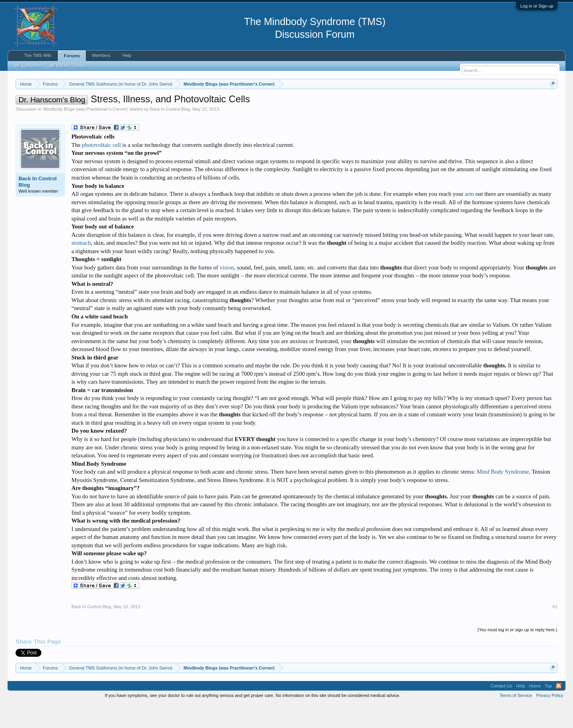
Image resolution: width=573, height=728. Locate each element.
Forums (72, 56)
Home (535, 710)
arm (469, 218)
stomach (81, 267)
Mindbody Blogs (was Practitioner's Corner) (85, 133)
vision (227, 291)
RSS (559, 710)
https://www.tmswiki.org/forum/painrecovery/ (380, 103)
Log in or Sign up (537, 6)
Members (101, 55)
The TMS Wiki (38, 55)
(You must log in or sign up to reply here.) (517, 654)
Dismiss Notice (551, 102)
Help (127, 55)
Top (548, 710)
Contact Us (501, 710)
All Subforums (28, 66)
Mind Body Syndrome (503, 496)
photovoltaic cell (101, 169)
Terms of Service (516, 719)
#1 (555, 630)
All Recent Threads (69, 66)
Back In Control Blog (170, 133)
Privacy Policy (550, 719)
